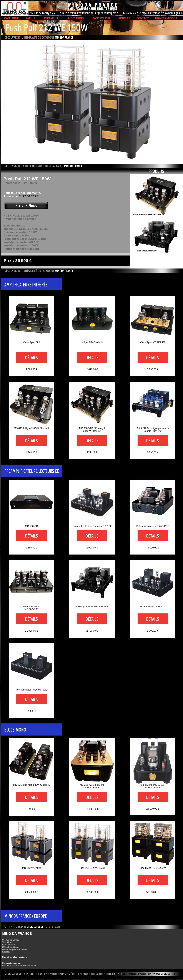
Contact (6, 952)
